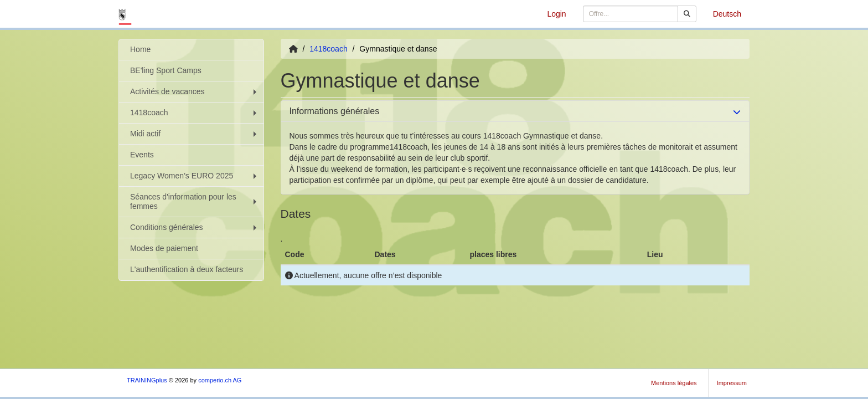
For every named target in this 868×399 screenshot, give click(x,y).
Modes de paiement (164, 248)
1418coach (195, 112)
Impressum (732, 383)
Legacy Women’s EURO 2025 (195, 176)
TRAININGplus (147, 380)
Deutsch (727, 14)
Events (142, 155)
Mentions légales (674, 383)
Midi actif (195, 134)
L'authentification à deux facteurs (187, 269)
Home (140, 49)
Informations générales (335, 111)
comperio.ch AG (220, 380)
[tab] (515, 111)
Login (556, 14)
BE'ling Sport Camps (166, 70)
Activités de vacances (195, 91)
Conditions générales (195, 227)
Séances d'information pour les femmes (195, 201)
